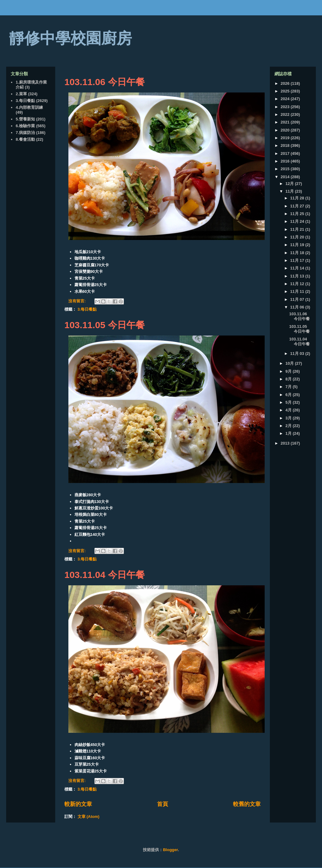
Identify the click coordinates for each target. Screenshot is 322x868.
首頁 (163, 804)
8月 (289, 379)
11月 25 (298, 214)
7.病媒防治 (25, 133)
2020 (286, 130)
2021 (286, 122)
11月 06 (298, 307)
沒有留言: (78, 301)
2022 (286, 114)
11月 (290, 191)
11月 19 (298, 245)
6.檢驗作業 (25, 126)
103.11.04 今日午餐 (105, 575)
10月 (290, 363)
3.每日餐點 (87, 309)
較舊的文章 (247, 804)
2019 (286, 138)
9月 (289, 371)
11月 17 (298, 260)
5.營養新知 (25, 119)
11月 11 (298, 291)
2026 (286, 83)
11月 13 (298, 276)
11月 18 (298, 253)
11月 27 (298, 206)
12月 (290, 184)
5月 (289, 402)
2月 (289, 426)
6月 (289, 395)
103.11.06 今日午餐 (105, 82)
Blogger (170, 850)
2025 (286, 91)
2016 (286, 161)
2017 (286, 153)
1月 (289, 433)
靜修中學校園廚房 (71, 38)
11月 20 (298, 237)
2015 (286, 169)
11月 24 (298, 221)
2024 (286, 99)
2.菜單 (21, 94)
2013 (286, 443)
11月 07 (298, 299)
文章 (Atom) (89, 817)
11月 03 (298, 353)
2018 (286, 145)
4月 (289, 410)
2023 (286, 107)
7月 (289, 387)
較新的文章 (78, 804)
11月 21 (298, 229)
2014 (286, 177)
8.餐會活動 (25, 139)
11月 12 (298, 284)
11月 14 (298, 268)
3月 (289, 418)
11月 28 (298, 198)
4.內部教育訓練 (29, 107)
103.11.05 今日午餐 (105, 325)
